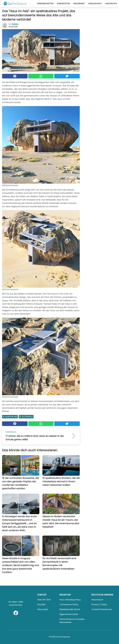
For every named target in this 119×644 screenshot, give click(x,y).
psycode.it (43, 609)
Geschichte (111, 4)
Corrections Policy (69, 604)
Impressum (97, 600)
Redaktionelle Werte (70, 609)
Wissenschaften (45, 4)
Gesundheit (79, 4)
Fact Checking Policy (70, 600)
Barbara (15, 24)
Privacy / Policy (99, 604)
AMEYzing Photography (10, 185)
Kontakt (41, 604)
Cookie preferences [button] (102, 609)
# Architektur (26, 417)
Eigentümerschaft (69, 614)
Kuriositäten (63, 4)
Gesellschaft (95, 4)
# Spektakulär (10, 417)
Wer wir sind (44, 600)
